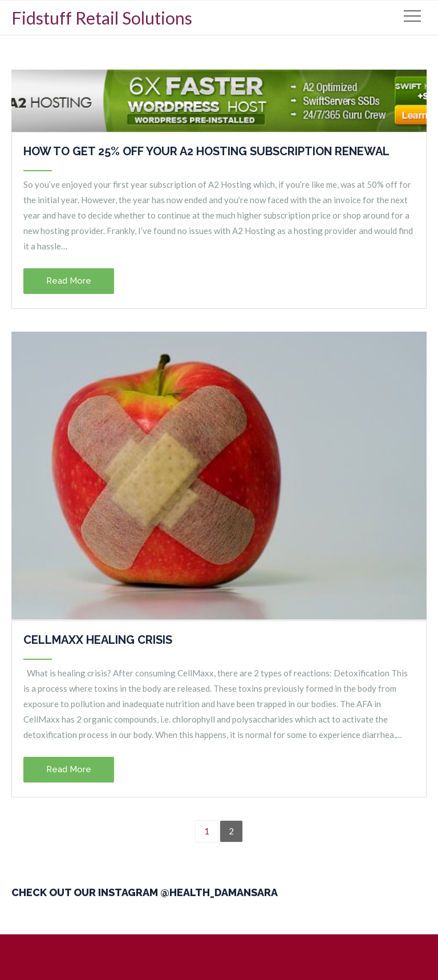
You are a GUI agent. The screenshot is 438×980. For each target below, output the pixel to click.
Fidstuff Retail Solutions (102, 18)
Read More (69, 281)
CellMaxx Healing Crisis (98, 640)
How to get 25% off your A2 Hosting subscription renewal (206, 151)
